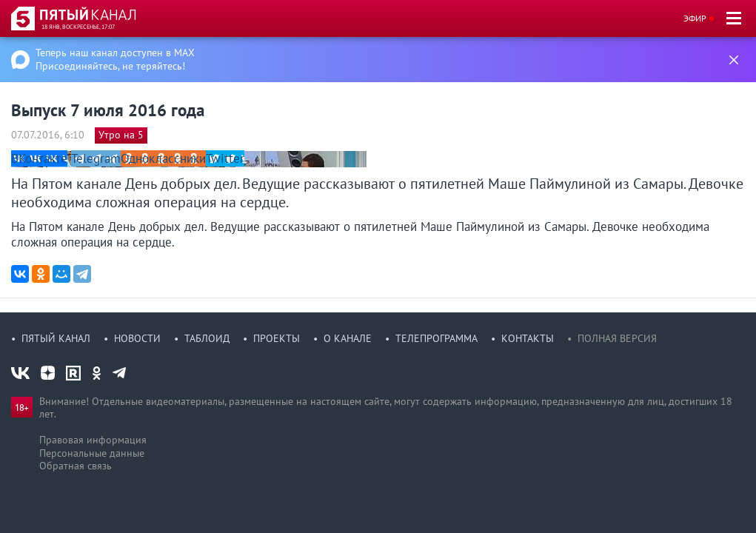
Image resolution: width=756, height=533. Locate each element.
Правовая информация (93, 440)
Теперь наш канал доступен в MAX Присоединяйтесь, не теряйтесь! (115, 59)
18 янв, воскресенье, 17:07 (78, 27)
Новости (137, 338)
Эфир (695, 18)
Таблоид (207, 338)
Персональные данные (92, 453)
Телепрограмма (436, 338)
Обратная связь (76, 466)
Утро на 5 (121, 135)
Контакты (528, 338)
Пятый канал (56, 338)
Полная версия (617, 338)
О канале (348, 338)
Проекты (277, 338)
